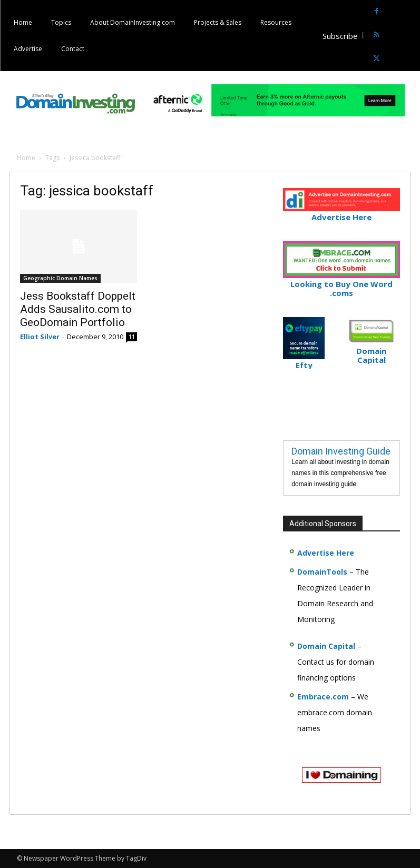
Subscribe (340, 36)
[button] (411, 36)
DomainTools (322, 572)
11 (132, 337)
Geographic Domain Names (60, 278)
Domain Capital (326, 646)
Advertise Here (341, 213)
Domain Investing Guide (341, 451)
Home (26, 158)
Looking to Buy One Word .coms (341, 284)
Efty (304, 361)
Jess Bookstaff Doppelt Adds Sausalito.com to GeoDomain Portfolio (78, 309)
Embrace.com (323, 697)
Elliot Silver (40, 337)
